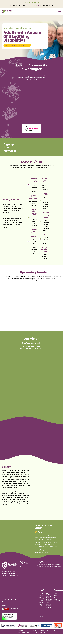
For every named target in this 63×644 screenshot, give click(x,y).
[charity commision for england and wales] (8, 626)
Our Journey (48, 594)
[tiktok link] (30, 2)
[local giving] (47, 626)
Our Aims (41, 605)
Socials (56, 593)
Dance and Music (57, 600)
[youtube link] (35, 2)
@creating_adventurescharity (29, 566)
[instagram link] (28, 2)
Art (55, 598)
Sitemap (48, 607)
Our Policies (48, 631)
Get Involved (42, 598)
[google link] (38, 2)
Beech (42, 633)
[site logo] (9, 565)
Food (56, 595)
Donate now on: (42, 612)
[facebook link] (25, 2)
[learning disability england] (58, 626)
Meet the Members (49, 605)
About (41, 595)
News (41, 601)
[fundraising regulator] (22, 626)
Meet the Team (48, 597)
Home (41, 593)
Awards (48, 602)
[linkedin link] (33, 2)
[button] (60, 11)
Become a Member (49, 600)
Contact (42, 603)
